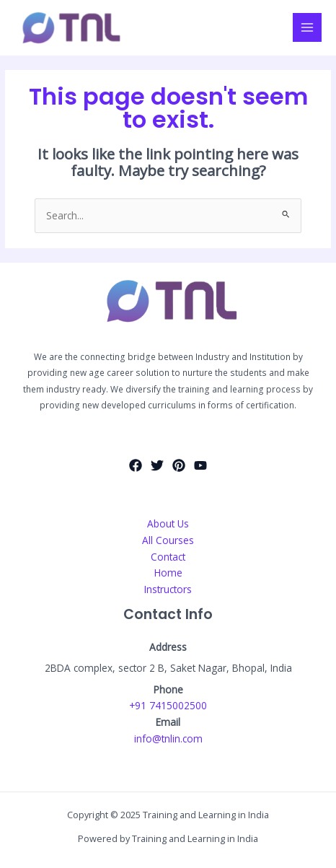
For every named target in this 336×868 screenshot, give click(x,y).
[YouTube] (200, 465)
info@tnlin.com (168, 738)
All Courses (168, 540)
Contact (168, 557)
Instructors (168, 589)
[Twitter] (157, 465)
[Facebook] (136, 465)
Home (168, 573)
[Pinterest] (179, 465)
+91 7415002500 (168, 705)
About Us (168, 523)
